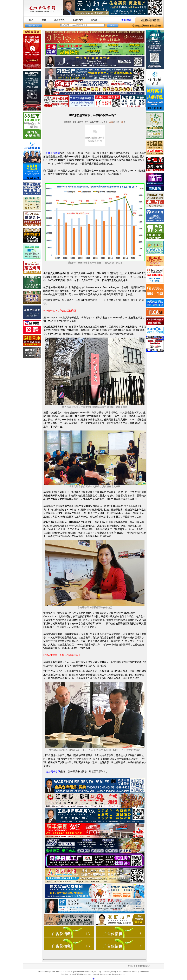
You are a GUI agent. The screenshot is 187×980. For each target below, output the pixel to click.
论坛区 (94, 20)
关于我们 (139, 966)
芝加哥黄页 (59, 20)
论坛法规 (132, 966)
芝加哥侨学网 (53, 771)
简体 (123, 20)
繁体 (129, 20)
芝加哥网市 (78, 20)
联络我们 (147, 966)
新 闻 (44, 20)
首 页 (31, 20)
